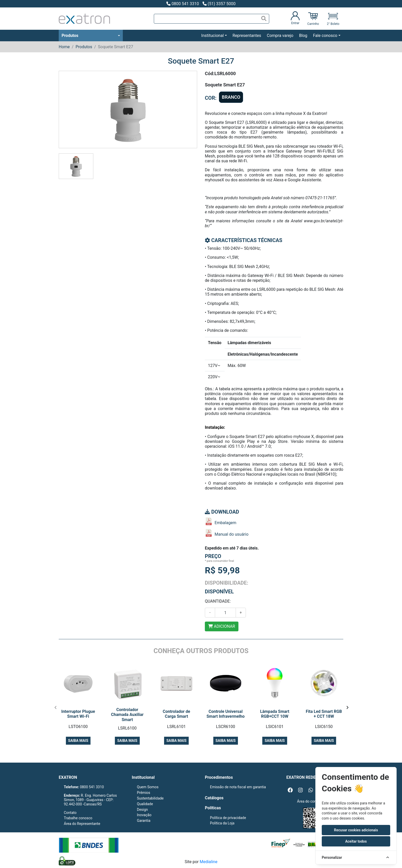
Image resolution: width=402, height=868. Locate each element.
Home (64, 47)
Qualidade (145, 804)
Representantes (247, 36)
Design (142, 810)
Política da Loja (222, 823)
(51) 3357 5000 (219, 4)
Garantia (144, 821)
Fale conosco (325, 36)
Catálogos (214, 798)
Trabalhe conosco (78, 818)
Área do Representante (82, 824)
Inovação (144, 815)
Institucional (212, 36)
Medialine (209, 862)
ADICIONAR (222, 626)
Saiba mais (78, 741)
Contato (70, 813)
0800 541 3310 (183, 4)
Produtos (70, 36)
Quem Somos (148, 787)
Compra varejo (280, 36)
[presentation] (56, 707)
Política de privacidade (228, 818)
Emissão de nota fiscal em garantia (238, 787)
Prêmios (144, 793)
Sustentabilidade (150, 798)
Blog (303, 36)
